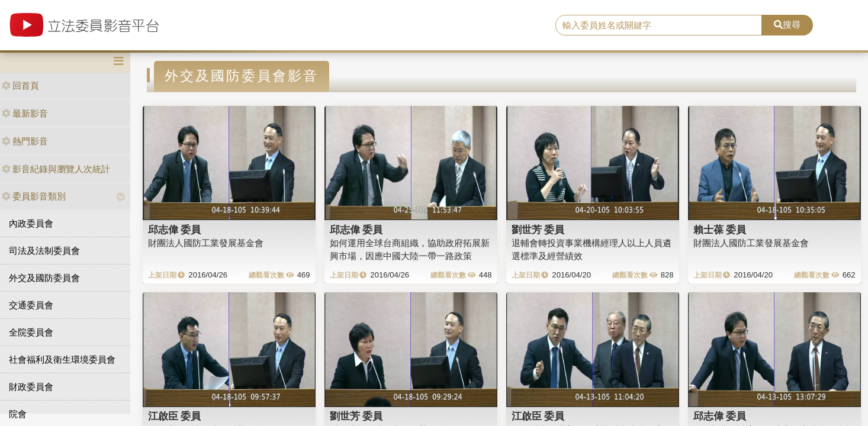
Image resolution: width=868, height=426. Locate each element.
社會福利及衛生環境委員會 (62, 359)
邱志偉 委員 (175, 230)
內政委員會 (31, 223)
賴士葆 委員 (720, 230)
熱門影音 (25, 141)
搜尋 (787, 25)
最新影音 (25, 113)
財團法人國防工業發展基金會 (206, 243)
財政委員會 (31, 387)
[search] (659, 25)
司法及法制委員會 (44, 251)
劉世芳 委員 (538, 230)
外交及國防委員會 (44, 278)
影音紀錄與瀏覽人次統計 (56, 169)
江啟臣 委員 (175, 416)
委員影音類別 (34, 196)
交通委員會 (31, 305)
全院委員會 (31, 332)
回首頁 (20, 85)
